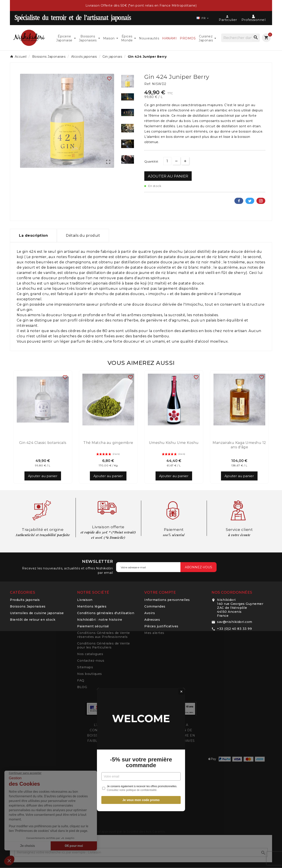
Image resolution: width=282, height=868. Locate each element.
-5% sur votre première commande (141, 447)
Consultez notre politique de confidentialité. (132, 475)
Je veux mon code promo (141, 484)
